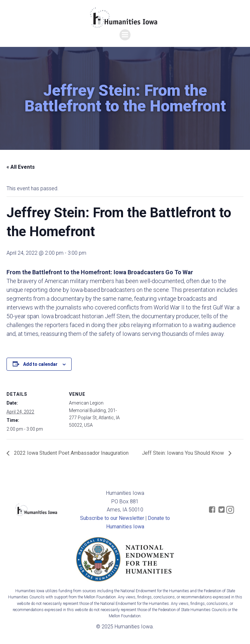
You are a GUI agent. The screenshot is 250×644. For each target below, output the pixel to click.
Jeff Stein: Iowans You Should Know (184, 453)
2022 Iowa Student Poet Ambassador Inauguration (71, 453)
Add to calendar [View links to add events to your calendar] (40, 364)
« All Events (21, 167)
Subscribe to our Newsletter (112, 518)
